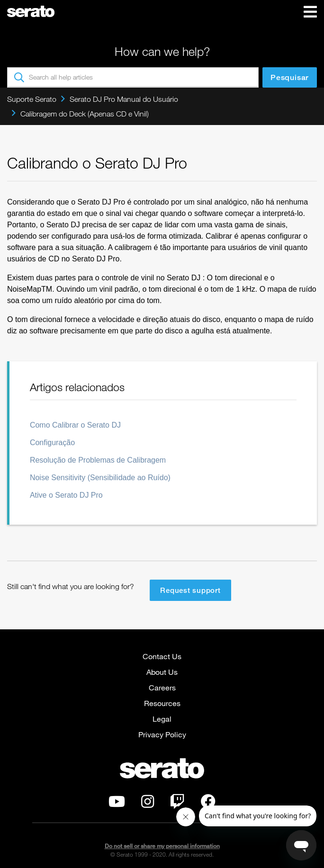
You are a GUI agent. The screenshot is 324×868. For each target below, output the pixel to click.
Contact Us (162, 656)
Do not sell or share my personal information (162, 846)
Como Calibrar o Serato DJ (75, 425)
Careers (162, 687)
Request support (190, 590)
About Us (162, 672)
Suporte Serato (32, 99)
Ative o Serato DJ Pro (66, 495)
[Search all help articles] (133, 77)
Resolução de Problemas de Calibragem (98, 460)
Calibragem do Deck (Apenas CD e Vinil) (85, 114)
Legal (162, 719)
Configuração (52, 443)
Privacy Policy (162, 734)
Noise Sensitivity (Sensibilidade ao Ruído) (100, 478)
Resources (162, 703)
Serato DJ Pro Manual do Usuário (124, 99)
